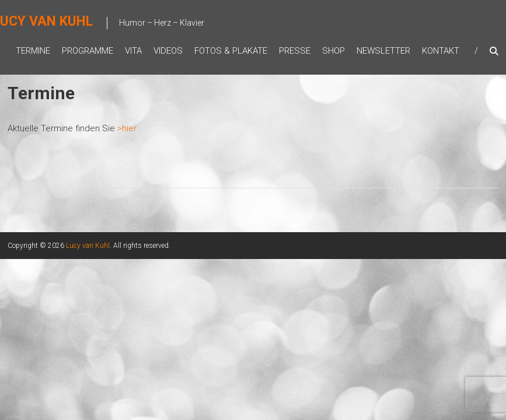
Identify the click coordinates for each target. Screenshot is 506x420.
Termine (33, 51)
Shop (334, 51)
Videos (168, 51)
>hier (127, 128)
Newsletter (383, 51)
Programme (88, 51)
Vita (133, 51)
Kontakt (441, 51)
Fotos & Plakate (231, 51)
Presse (295, 51)
